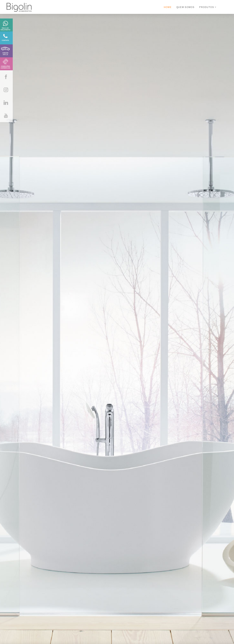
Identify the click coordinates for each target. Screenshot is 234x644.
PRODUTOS (206, 7)
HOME (168, 7)
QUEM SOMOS (185, 7)
